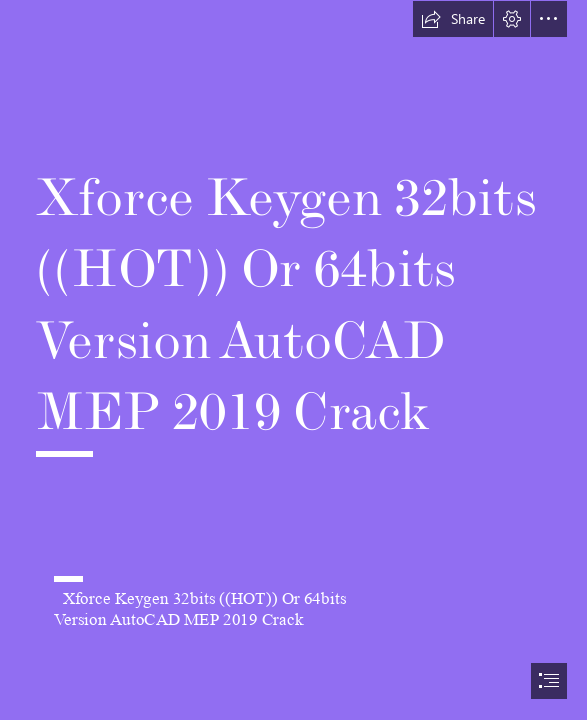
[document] (293, 360)
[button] (453, 19)
